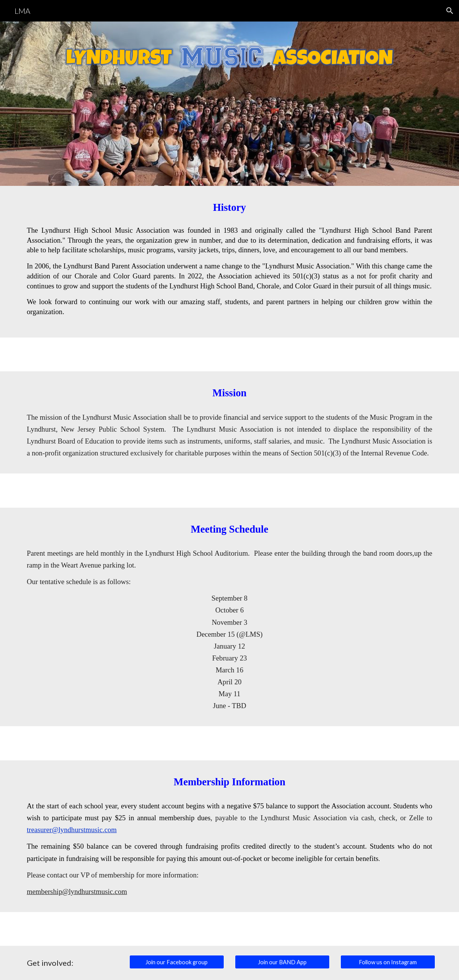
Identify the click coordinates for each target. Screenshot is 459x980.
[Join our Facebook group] (177, 962)
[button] (450, 11)
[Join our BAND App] (282, 962)
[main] (230, 208)
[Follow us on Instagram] (388, 962)
